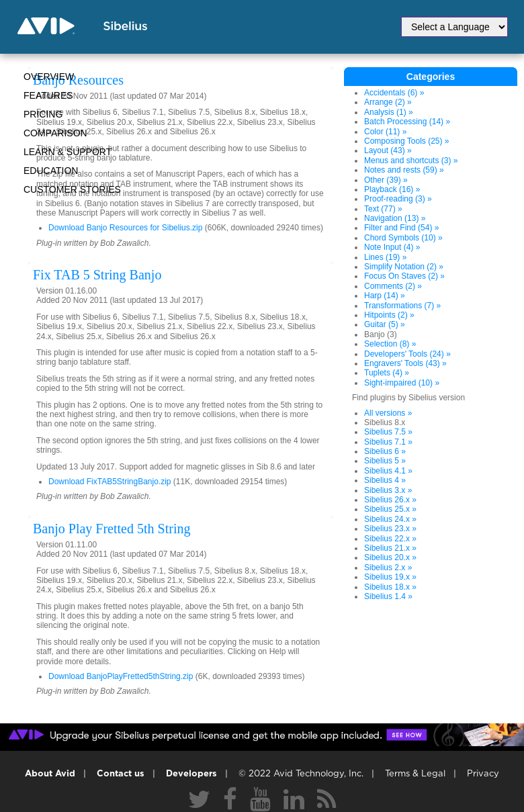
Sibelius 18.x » (390, 587)
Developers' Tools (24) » (407, 354)
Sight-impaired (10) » (402, 383)
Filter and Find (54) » (401, 228)
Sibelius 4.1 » (388, 471)
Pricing (43, 114)
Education (51, 171)
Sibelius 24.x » (390, 519)
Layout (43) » (388, 150)
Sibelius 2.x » (388, 568)
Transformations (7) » (402, 306)
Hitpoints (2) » (389, 315)
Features (48, 95)
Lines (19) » (385, 257)
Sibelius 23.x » (390, 529)
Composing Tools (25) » (407, 141)
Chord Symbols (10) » (403, 238)
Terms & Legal (415, 774)
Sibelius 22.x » (390, 539)
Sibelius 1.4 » (388, 596)
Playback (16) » (392, 189)
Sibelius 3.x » (388, 490)
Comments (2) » (393, 286)
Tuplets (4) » (387, 373)
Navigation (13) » (395, 218)
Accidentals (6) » (394, 93)
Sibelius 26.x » (390, 500)
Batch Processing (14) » (407, 122)
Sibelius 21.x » (390, 548)
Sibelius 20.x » (390, 557)
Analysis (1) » (389, 112)
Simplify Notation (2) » (404, 267)
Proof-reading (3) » (398, 199)
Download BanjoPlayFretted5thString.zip (121, 676)
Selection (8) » (390, 344)
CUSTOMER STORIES (72, 189)
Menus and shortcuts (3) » (411, 161)
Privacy (483, 774)
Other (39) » (386, 180)
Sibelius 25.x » (390, 509)
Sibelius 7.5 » (388, 432)
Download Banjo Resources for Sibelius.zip (125, 228)
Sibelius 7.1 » (388, 442)
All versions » (388, 413)
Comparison (55, 133)
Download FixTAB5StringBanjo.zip (110, 482)
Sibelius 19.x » (390, 577)
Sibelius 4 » (385, 480)
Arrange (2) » (388, 102)
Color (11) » (385, 132)
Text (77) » (383, 209)
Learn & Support (68, 152)
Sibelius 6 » (385, 451)
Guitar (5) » (385, 324)
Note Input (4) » (392, 247)
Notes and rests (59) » (404, 170)
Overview (49, 77)
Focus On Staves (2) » (404, 276)
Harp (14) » (385, 296)
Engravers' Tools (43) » (405, 363)
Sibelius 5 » (385, 461)
